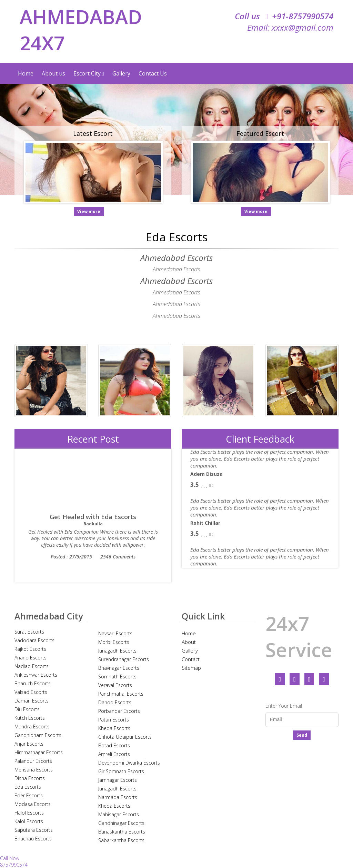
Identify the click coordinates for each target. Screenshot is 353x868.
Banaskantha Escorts (122, 832)
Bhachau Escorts (33, 839)
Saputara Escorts (34, 830)
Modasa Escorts (33, 804)
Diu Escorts (27, 709)
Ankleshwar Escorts (36, 675)
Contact (191, 659)
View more (89, 211)
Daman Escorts (32, 701)
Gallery (121, 73)
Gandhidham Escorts (38, 735)
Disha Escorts (30, 778)
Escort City (89, 73)
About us (53, 73)
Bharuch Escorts (33, 683)
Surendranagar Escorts (124, 659)
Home (26, 73)
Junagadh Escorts (117, 651)
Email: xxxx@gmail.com (290, 27)
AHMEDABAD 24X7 (81, 30)
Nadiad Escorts (32, 666)
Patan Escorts (114, 720)
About (189, 642)
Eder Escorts (29, 795)
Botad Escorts (114, 745)
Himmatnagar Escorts (39, 752)
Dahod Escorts (115, 702)
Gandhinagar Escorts (121, 823)
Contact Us (153, 73)
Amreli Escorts (114, 754)
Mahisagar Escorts (119, 814)
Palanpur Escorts (33, 761)
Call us (284, 16)
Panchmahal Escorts (121, 694)
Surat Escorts (29, 632)
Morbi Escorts (114, 642)
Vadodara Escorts (34, 640)
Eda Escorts (28, 787)
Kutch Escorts (30, 718)
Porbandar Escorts (119, 711)
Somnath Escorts (117, 677)
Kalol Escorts (29, 821)
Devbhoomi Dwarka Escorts (129, 763)
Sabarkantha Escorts (121, 840)
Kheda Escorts (114, 728)
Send (302, 735)
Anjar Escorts (29, 744)
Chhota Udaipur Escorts (125, 737)
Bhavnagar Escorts (119, 668)
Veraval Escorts (115, 685)
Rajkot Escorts (30, 649)
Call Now (10, 858)
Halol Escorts (29, 813)
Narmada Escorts (118, 797)
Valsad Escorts (31, 692)
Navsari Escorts (115, 633)
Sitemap (191, 668)
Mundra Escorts (32, 726)
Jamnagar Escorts (118, 780)
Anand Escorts (31, 658)
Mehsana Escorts (34, 770)
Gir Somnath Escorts (121, 771)
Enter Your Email (284, 706)
